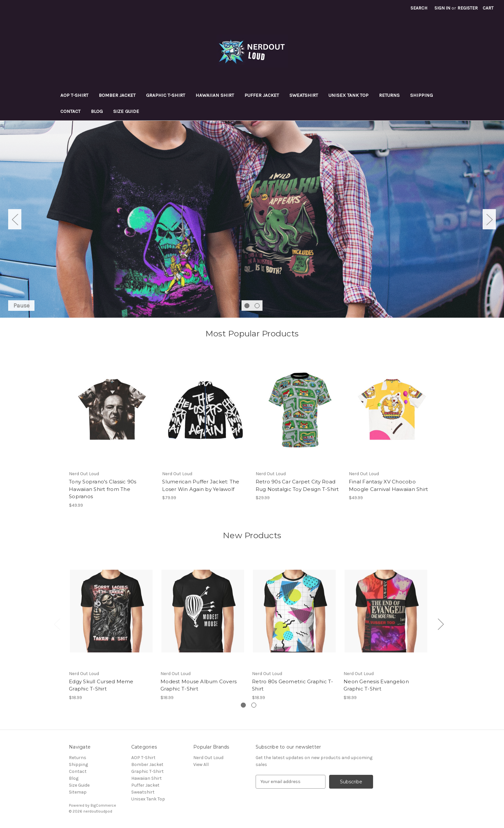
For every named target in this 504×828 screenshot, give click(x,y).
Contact (70, 111)
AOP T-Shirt (74, 95)
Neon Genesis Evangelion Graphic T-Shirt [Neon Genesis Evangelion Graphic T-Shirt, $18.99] (376, 685)
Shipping (421, 95)
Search (419, 8)
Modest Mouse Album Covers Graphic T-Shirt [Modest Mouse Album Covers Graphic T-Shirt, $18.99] (199, 685)
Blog (97, 111)
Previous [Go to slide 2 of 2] (15, 219)
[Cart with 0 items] (488, 8)
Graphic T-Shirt (166, 95)
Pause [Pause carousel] (21, 306)
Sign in (442, 8)
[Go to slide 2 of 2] (257, 306)
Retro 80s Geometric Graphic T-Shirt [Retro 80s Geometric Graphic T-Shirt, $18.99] (293, 685)
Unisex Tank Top (348, 95)
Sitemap (78, 792)
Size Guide (126, 111)
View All (201, 764)
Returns (389, 95)
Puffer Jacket (262, 95)
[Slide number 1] (252, 219)
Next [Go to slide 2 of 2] (489, 219)
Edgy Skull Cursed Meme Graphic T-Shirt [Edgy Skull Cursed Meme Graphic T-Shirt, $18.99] (101, 685)
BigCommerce (103, 805)
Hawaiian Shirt (215, 95)
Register (468, 8)
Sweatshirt (304, 95)
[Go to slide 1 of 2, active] (247, 306)
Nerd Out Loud (208, 758)
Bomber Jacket (117, 95)
